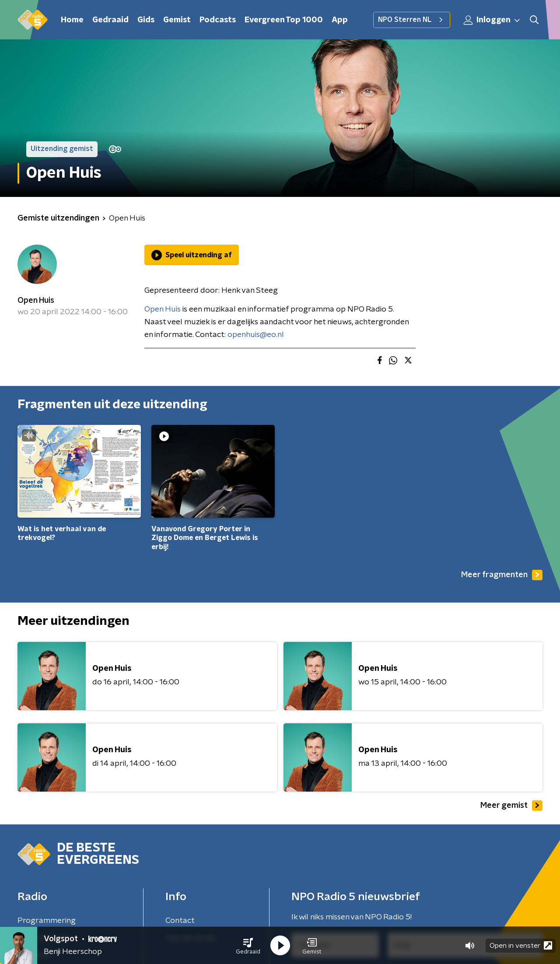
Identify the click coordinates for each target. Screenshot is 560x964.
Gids (146, 20)
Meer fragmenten (502, 575)
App (340, 20)
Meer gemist (511, 806)
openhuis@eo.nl (256, 335)
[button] (248, 946)
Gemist (177, 20)
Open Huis (36, 301)
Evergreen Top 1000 (284, 20)
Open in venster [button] (521, 945)
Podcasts (218, 20)
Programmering (47, 921)
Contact (180, 921)
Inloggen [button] (492, 20)
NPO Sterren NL (412, 20)
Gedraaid (110, 20)
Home (72, 20)
